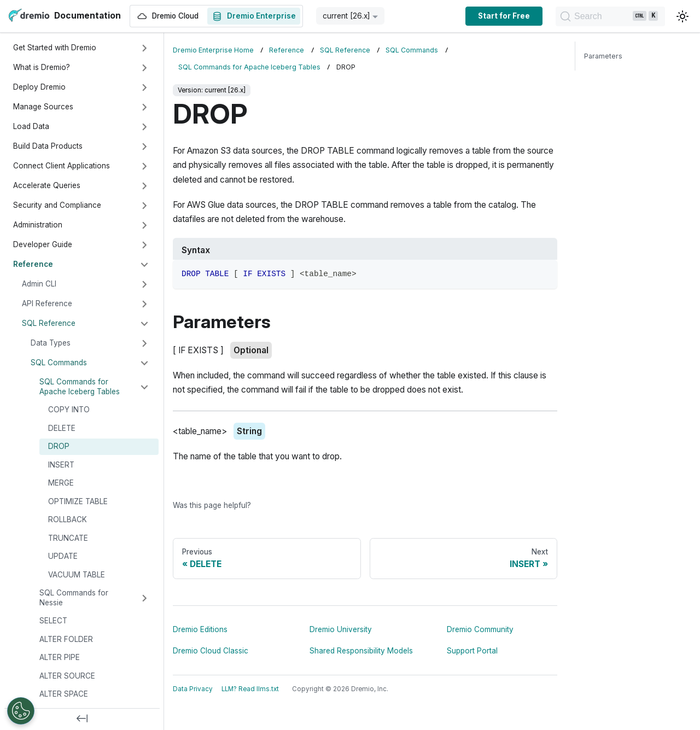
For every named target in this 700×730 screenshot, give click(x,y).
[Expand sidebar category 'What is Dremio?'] (144, 68)
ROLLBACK (68, 519)
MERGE (61, 483)
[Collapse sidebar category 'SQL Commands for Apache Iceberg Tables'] (144, 387)
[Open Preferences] (21, 711)
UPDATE (63, 556)
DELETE (62, 428)
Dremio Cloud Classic (211, 651)
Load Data (31, 126)
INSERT (61, 465)
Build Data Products (48, 146)
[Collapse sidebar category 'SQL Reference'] (144, 324)
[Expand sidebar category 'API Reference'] (144, 304)
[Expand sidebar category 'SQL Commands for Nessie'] (144, 598)
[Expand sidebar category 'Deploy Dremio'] (144, 87)
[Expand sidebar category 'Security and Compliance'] (144, 206)
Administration (38, 225)
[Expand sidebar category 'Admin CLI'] (144, 284)
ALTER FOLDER (66, 639)
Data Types (51, 343)
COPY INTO (69, 410)
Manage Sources (43, 107)
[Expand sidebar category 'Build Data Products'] (144, 147)
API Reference (47, 303)
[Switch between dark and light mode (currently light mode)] (682, 16)
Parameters (603, 56)
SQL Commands (59, 363)
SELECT (53, 621)
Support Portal (472, 651)
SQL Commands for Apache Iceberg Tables (80, 387)
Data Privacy (193, 689)
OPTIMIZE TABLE (78, 501)
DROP (59, 446)
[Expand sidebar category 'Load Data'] (144, 127)
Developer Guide (43, 244)
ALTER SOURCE (67, 676)
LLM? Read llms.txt (250, 689)
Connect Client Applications (62, 166)
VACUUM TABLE (77, 575)
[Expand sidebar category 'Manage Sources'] (144, 107)
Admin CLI (39, 284)
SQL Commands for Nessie (74, 598)
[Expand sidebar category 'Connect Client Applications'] (144, 166)
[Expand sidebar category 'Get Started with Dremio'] (144, 48)
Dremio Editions (200, 629)
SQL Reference (49, 323)
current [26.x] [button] (346, 16)
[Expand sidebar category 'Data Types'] (144, 343)
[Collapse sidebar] (82, 719)
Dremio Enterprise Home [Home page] (213, 50)
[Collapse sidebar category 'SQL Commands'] (144, 363)
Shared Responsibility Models (361, 651)
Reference (33, 264)
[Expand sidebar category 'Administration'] (144, 225)
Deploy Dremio (39, 87)
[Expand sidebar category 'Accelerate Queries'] (144, 186)
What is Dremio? (42, 67)
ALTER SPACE (64, 694)
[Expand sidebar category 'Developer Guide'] (144, 245)
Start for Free (504, 16)
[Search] (610, 16)
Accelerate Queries (47, 185)
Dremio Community (480, 629)
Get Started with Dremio (55, 48)
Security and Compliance (57, 205)
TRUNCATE (68, 538)
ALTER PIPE (60, 657)
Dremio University (341, 629)
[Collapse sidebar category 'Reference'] (144, 265)
